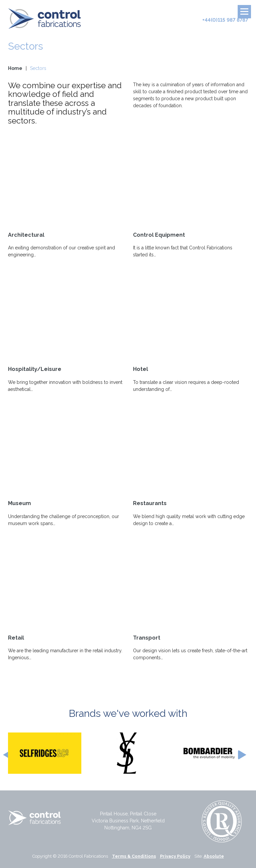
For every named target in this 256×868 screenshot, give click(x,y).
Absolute (214, 856)
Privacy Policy (175, 856)
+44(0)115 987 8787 (225, 20)
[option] (45, 753)
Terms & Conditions (134, 856)
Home (15, 68)
